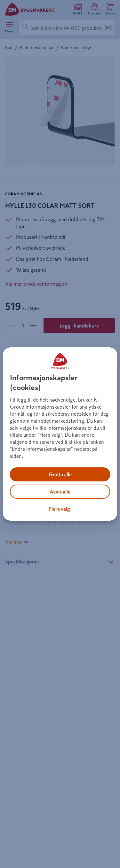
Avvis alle (60, 492)
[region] (60, 434)
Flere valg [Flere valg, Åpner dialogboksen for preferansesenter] (60, 509)
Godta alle (60, 474)
